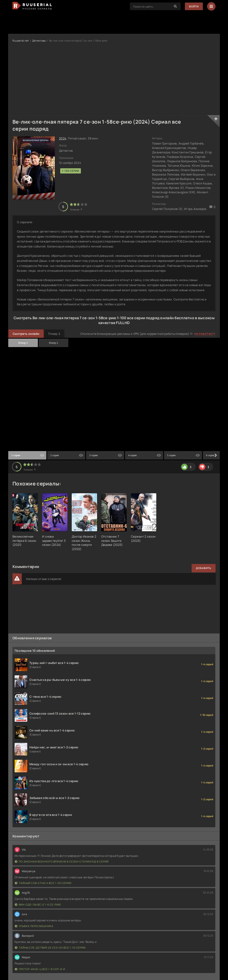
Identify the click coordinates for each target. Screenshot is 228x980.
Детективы (39, 41)
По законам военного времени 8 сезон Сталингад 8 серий (62, 862)
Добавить (204, 568)
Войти (194, 6)
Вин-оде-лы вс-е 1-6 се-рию (38, 905)
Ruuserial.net (21, 41)
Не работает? (205, 334)
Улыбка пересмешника (34, 926)
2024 (63, 138)
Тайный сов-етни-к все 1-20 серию (43, 883)
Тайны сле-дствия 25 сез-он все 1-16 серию (50, 948)
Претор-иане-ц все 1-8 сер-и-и (40, 969)
